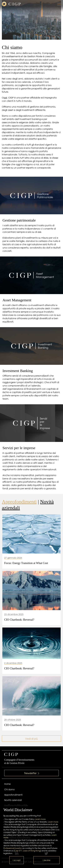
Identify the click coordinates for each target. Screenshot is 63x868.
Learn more (40, 819)
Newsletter (32, 773)
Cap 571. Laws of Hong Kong (27, 851)
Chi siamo (9, 789)
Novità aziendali (13, 800)
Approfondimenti (19, 502)
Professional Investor (13, 848)
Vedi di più (31, 739)
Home (7, 784)
